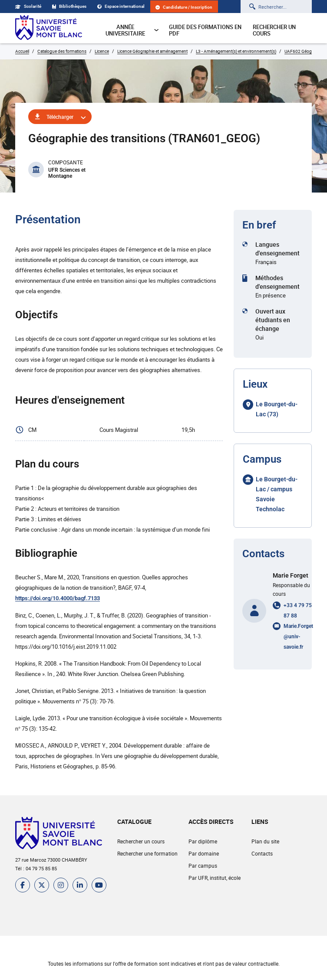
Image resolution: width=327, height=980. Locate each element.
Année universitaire (132, 30)
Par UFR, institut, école (215, 878)
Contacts (262, 853)
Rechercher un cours (274, 30)
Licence (102, 51)
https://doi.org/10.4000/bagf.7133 (58, 598)
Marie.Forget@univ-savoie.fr (298, 637)
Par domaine (204, 853)
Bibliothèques (69, 6)
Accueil (22, 51)
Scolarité (28, 6)
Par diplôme (203, 841)
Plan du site (265, 841)
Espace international (121, 6)
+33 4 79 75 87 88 (298, 611)
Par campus (203, 866)
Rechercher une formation (147, 853)
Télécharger (60, 117)
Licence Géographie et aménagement (152, 51)
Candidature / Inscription (184, 7)
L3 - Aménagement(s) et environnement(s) (236, 51)
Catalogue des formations (62, 51)
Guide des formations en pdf (205, 30)
